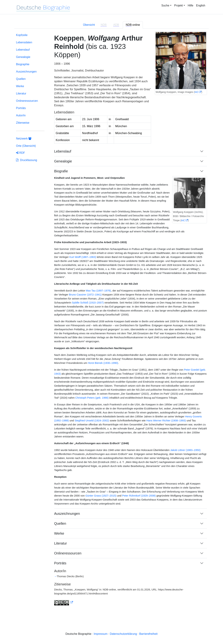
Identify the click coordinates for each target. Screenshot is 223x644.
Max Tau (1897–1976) (98, 291)
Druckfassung (27, 160)
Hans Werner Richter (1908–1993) (166, 421)
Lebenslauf (23, 50)
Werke (20, 86)
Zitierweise (23, 123)
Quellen (21, 79)
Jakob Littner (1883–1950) (185, 450)
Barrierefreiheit (148, 634)
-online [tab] (133, 25)
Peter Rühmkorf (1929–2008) (139, 496)
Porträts (21, 108)
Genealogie (23, 57)
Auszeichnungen (26, 72)
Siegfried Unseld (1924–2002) (92, 421)
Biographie (23, 64)
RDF (20, 153)
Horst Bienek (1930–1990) (103, 363)
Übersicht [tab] (89, 25)
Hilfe (191, 5)
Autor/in (21, 115)
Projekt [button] (179, 5)
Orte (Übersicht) (26, 146)
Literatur (21, 93)
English (201, 5)
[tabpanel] (111, 321)
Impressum (101, 634)
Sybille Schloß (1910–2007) (88, 303)
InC (197, 92)
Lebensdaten (24, 42)
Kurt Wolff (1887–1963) (83, 257)
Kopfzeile (22, 35)
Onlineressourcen (27, 101)
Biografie (61, 171)
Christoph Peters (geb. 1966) (92, 398)
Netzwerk (24, 139)
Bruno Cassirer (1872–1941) (85, 295)
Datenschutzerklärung (123, 634)
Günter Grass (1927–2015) (101, 496)
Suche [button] (165, 5)
